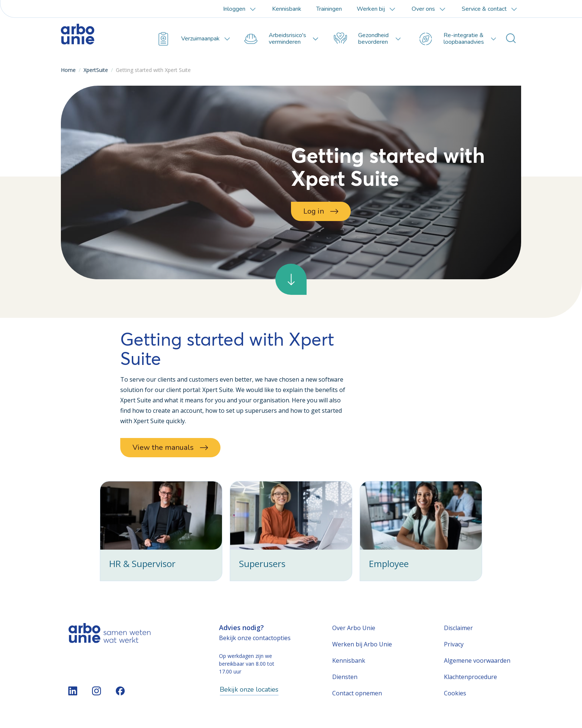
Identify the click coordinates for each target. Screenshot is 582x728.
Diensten (345, 677)
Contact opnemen (357, 693)
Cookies (455, 693)
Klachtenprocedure (470, 677)
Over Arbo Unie (354, 628)
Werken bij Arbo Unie (362, 644)
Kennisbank (287, 9)
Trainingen (329, 9)
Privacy (454, 644)
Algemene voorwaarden (477, 661)
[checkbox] (161, 531)
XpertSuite (96, 70)
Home (68, 70)
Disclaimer (458, 628)
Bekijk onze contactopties (255, 638)
